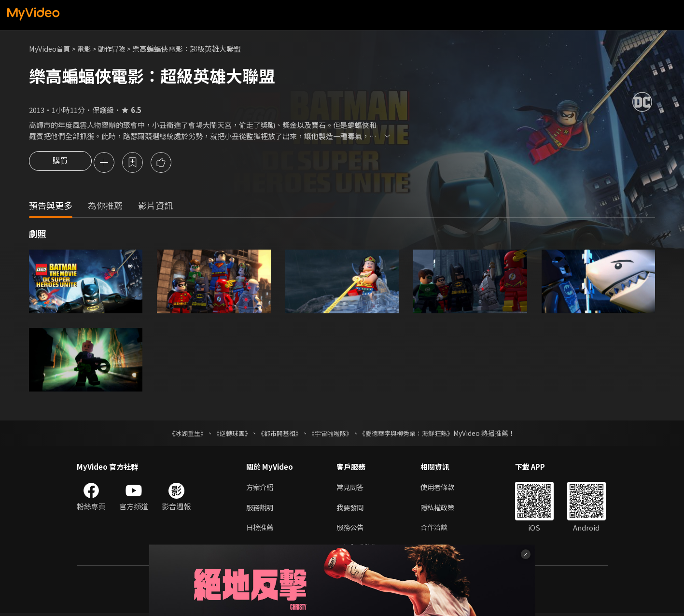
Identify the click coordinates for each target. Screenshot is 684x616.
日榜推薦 (261, 529)
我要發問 (351, 509)
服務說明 (261, 509)
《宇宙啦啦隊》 (332, 434)
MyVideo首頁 (51, 49)
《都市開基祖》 (278, 434)
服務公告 (351, 529)
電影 (87, 49)
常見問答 (351, 488)
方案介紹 (261, 488)
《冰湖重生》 (180, 434)
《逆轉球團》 (227, 434)
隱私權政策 (441, 509)
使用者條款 (441, 488)
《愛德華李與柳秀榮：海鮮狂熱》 (413, 434)
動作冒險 (116, 49)
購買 (60, 163)
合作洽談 (438, 529)
